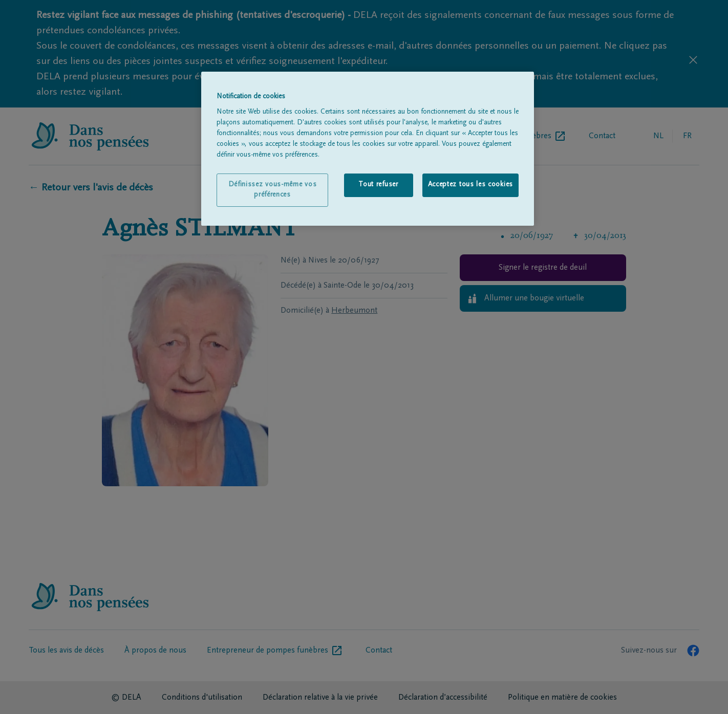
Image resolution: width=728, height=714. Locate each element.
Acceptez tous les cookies (471, 185)
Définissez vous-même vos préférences (273, 190)
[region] (368, 149)
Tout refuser (378, 185)
